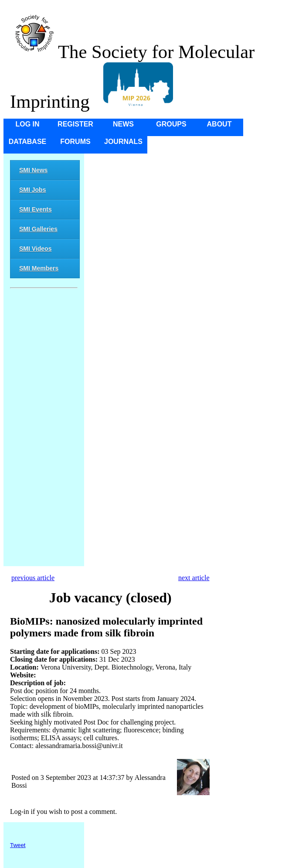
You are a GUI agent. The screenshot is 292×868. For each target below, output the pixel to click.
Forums (75, 142)
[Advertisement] (44, 429)
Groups (171, 124)
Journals (123, 142)
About (219, 124)
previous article (33, 578)
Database (28, 142)
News (123, 124)
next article (194, 578)
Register (75, 124)
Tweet (18, 845)
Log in (27, 124)
